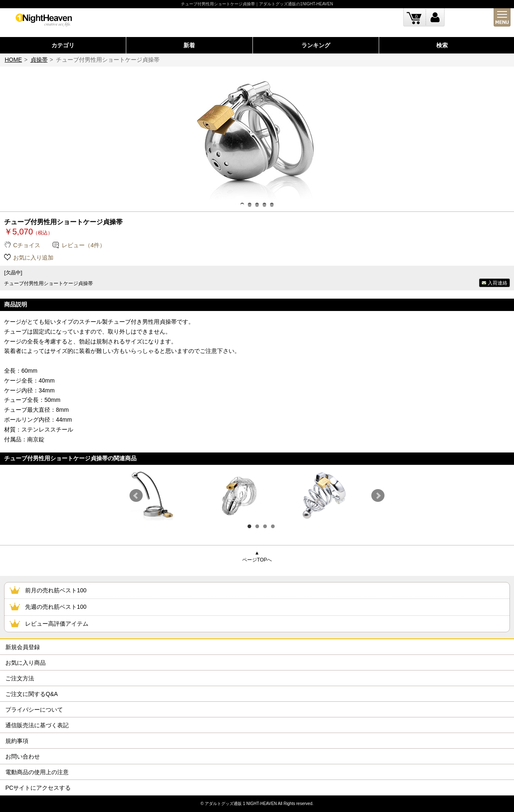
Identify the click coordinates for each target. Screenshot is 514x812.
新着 (189, 45)
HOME (13, 60)
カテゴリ (63, 45)
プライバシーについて (34, 710)
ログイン (435, 17)
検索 (442, 45)
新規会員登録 (23, 647)
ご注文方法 (20, 678)
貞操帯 (39, 60)
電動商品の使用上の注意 (37, 772)
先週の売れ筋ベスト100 (56, 607)
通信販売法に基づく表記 (37, 725)
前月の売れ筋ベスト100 (56, 590)
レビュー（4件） (83, 245)
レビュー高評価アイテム (57, 624)
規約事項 (17, 741)
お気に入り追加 (33, 258)
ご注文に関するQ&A (32, 694)
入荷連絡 (498, 283)
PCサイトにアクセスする (38, 788)
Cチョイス (27, 245)
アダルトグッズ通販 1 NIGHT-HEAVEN (241, 804)
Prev (136, 496)
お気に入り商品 (25, 663)
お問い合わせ (23, 756)
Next (378, 496)
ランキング (316, 45)
